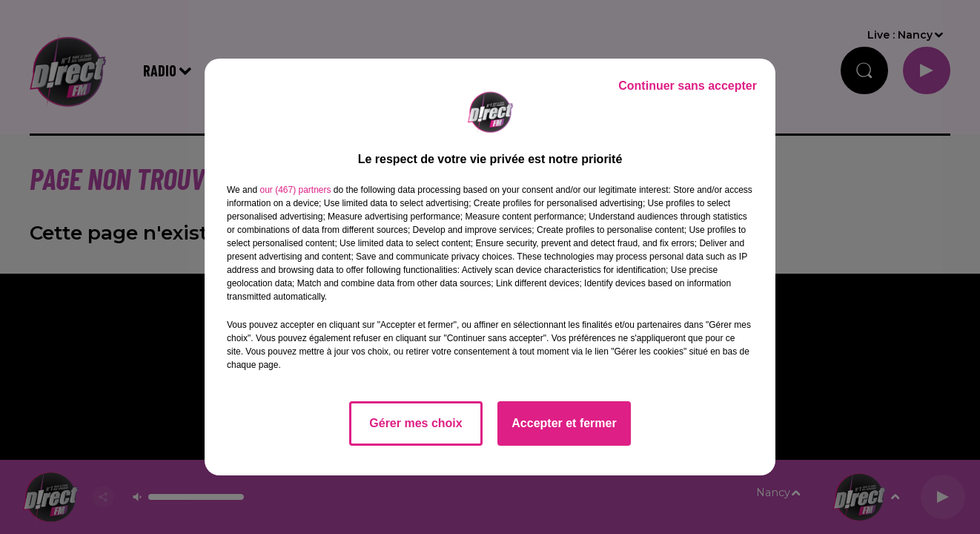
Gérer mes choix (415, 423)
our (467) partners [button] (295, 190)
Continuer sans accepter (688, 86)
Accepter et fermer (564, 423)
